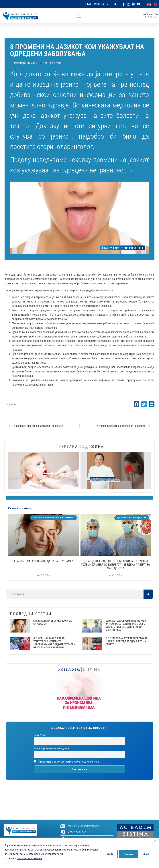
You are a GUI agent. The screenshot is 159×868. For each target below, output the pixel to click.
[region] (79, 853)
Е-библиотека (97, 4)
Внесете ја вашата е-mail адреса (51, 748)
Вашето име (40, 735)
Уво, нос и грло (52, 63)
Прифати (144, 854)
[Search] (148, 594)
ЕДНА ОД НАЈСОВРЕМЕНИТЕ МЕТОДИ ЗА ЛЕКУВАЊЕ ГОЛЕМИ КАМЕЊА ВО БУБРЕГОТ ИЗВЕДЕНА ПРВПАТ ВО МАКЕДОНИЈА (116, 565)
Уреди (106, 854)
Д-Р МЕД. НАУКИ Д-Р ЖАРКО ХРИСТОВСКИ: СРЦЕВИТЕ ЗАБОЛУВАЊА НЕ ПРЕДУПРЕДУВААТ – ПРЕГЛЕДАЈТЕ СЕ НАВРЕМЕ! (54, 643)
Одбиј (125, 854)
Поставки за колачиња (29, 858)
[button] (115, 4)
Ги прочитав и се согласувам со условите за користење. (67, 762)
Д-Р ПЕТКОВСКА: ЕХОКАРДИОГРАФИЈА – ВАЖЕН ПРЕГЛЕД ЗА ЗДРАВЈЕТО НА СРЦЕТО (126, 641)
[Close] (155, 841)
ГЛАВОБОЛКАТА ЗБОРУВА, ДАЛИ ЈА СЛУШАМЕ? (43, 561)
